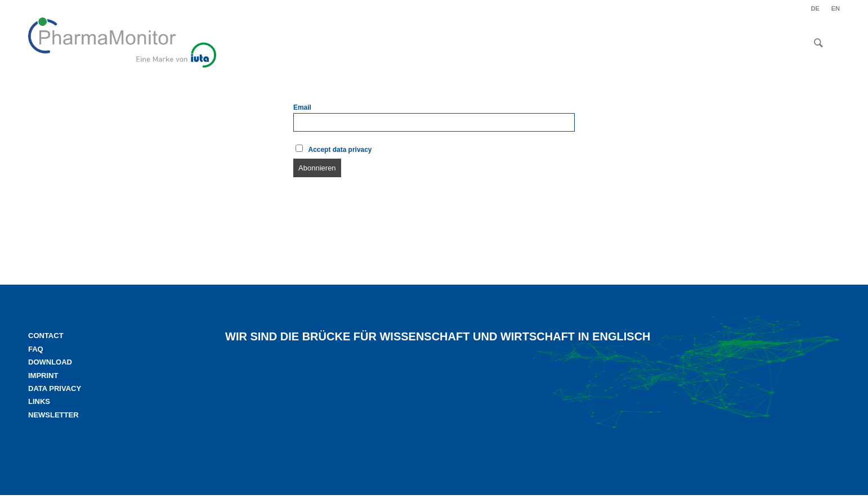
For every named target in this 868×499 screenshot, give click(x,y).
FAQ (36, 349)
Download (50, 362)
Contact (46, 336)
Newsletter (53, 415)
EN (836, 8)
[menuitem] (815, 8)
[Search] (818, 43)
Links (39, 401)
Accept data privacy (334, 149)
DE (815, 8)
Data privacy (55, 388)
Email (302, 107)
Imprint (43, 376)
